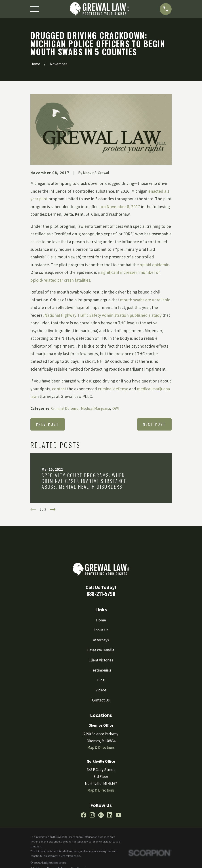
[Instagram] (92, 815)
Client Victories (101, 660)
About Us (101, 630)
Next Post (154, 424)
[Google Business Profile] (101, 815)
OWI (116, 408)
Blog (101, 680)
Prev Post (48, 424)
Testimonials (101, 670)
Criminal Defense (65, 408)
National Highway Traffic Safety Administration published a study (103, 315)
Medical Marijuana (95, 408)
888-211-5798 (101, 594)
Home (101, 620)
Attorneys (101, 640)
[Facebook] (84, 815)
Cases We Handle (101, 650)
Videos (101, 690)
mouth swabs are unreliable (145, 300)
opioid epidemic (154, 265)
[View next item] (53, 509)
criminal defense (113, 389)
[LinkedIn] (110, 815)
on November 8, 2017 (120, 207)
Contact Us (101, 700)
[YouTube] (118, 815)
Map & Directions (101, 748)
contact (59, 389)
